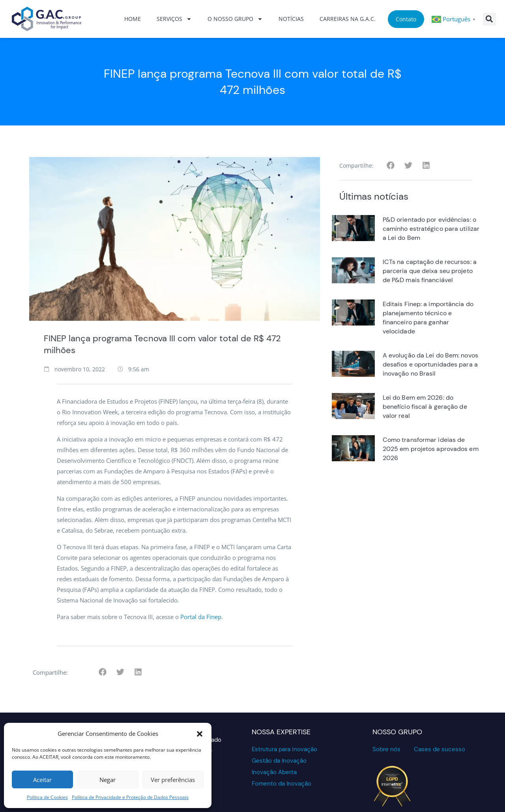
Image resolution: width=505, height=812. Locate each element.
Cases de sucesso (440, 749)
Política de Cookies (47, 797)
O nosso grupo (235, 19)
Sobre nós (386, 749)
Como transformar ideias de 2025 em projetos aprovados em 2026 (431, 449)
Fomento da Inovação (281, 784)
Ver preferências (173, 780)
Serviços (174, 19)
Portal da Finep (201, 617)
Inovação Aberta (274, 772)
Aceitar (42, 780)
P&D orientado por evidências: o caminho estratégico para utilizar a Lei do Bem (431, 229)
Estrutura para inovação (284, 749)
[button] (200, 734)
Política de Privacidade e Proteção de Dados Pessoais (130, 797)
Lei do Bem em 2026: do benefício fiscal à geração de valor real (425, 407)
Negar (108, 780)
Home (133, 19)
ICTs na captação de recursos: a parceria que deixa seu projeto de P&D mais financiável (430, 271)
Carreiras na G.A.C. (348, 19)
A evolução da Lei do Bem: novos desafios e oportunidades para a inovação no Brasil (430, 364)
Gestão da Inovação (279, 761)
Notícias (291, 19)
